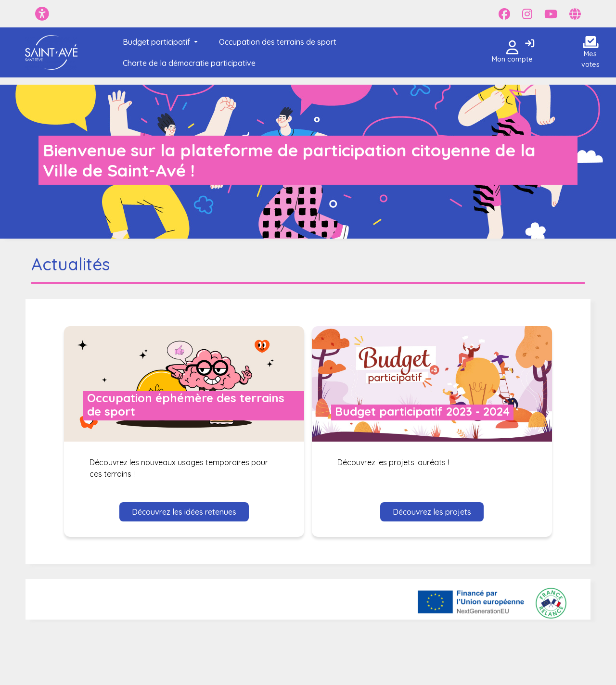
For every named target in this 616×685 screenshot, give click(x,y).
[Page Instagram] (527, 14)
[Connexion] (530, 44)
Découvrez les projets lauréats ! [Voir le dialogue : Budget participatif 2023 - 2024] (393, 462)
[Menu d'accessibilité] (42, 14)
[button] (158, 42)
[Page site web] (575, 14)
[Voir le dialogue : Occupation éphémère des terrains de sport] (184, 384)
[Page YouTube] (551, 14)
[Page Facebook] (504, 14)
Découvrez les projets (432, 512)
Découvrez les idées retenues (184, 512)
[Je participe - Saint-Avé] (51, 52)
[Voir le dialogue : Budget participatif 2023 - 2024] (432, 384)
